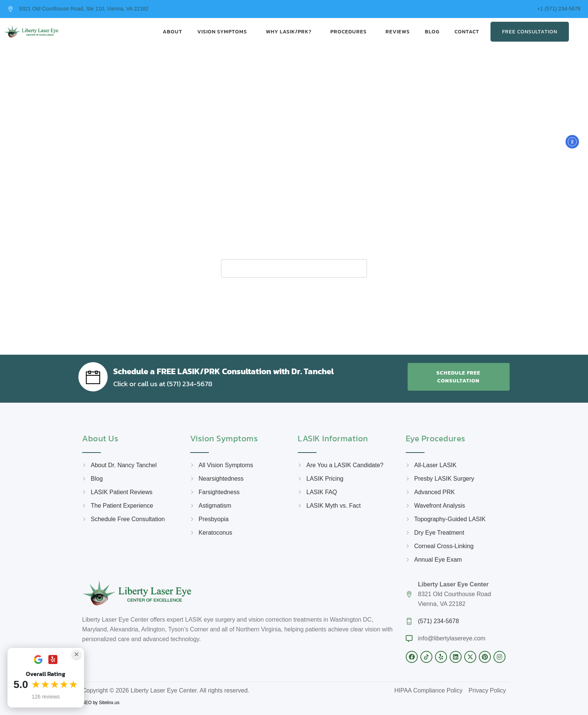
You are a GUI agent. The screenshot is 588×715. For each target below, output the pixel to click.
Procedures (350, 31)
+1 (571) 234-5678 (559, 9)
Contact (469, 31)
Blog (432, 31)
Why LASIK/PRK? (291, 31)
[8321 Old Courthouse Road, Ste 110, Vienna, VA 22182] (10, 9)
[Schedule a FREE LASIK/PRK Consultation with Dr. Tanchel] (93, 376)
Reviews (398, 31)
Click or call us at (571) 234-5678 (171, 383)
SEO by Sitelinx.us (101, 702)
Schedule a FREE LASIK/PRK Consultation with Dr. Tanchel (243, 370)
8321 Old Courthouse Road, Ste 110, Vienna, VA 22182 (84, 9)
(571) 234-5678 (439, 621)
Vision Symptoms (224, 31)
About (172, 31)
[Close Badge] (76, 654)
